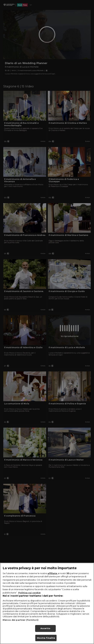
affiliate (53, 577)
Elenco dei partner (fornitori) (21, 624)
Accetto (45, 632)
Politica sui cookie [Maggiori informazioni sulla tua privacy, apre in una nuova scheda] (29, 596)
